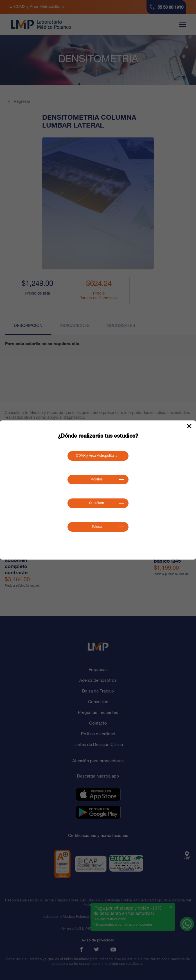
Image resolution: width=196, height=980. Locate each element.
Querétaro (97, 503)
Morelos (97, 480)
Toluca (97, 527)
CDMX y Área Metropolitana (97, 456)
